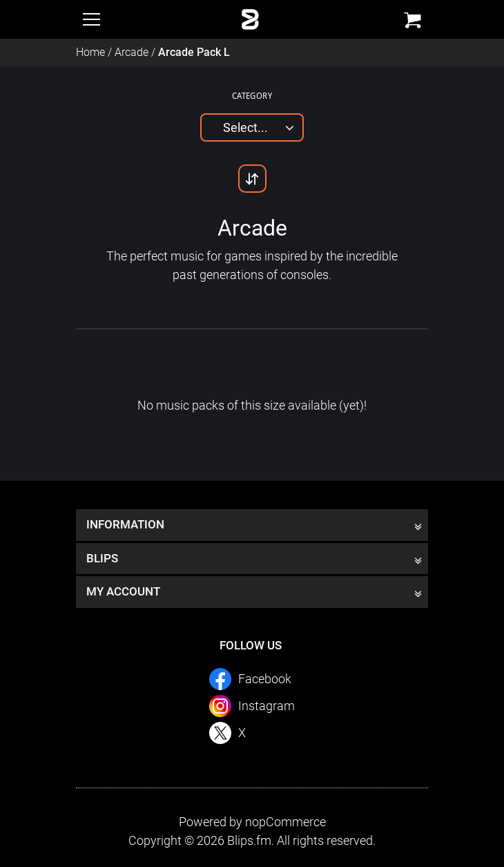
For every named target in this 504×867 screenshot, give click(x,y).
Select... (245, 127)
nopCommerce (285, 822)
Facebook (265, 679)
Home (90, 52)
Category (252, 95)
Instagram (266, 706)
